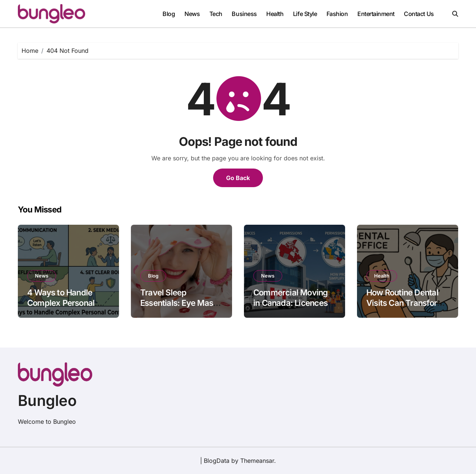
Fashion (337, 14)
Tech (216, 14)
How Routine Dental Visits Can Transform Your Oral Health (405, 303)
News (192, 14)
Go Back (238, 178)
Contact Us (419, 14)
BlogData (217, 461)
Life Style (305, 14)
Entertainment (376, 14)
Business (244, 14)
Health (275, 14)
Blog (169, 14)
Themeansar (257, 461)
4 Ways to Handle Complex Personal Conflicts (61, 303)
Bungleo (47, 401)
